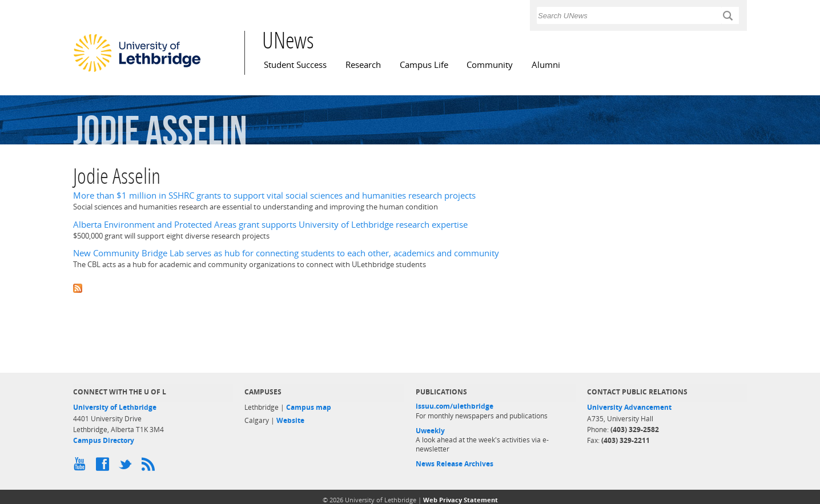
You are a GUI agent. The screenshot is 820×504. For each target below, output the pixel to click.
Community (490, 65)
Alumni (546, 65)
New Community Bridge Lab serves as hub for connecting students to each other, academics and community (286, 253)
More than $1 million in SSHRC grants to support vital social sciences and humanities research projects (274, 195)
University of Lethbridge (115, 407)
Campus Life (424, 65)
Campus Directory (104, 440)
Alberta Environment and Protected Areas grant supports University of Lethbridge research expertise (270, 225)
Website (290, 420)
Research (363, 65)
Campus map (309, 407)
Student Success (295, 65)
